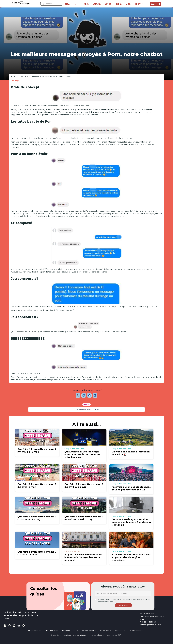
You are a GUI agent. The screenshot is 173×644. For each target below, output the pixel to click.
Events (128, 4)
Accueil (14, 76)
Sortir (77, 4)
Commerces (97, 4)
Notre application (137, 631)
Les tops (22, 76)
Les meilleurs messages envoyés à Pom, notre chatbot (50, 76)
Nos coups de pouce (70, 631)
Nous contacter (121, 631)
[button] (139, 4)
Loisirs (86, 4)
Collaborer (156, 4)
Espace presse (105, 631)
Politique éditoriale (89, 631)
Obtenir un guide (52, 631)
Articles (119, 4)
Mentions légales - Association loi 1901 (106, 635)
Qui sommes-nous (34, 631)
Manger (68, 4)
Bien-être (108, 4)
